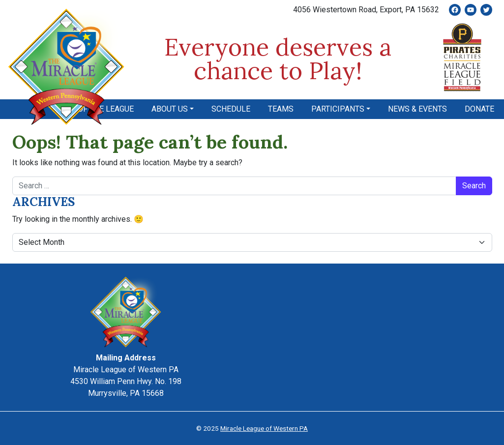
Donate (479, 109)
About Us (170, 109)
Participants (338, 109)
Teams (281, 109)
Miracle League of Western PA (264, 428)
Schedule (231, 109)
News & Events (417, 109)
